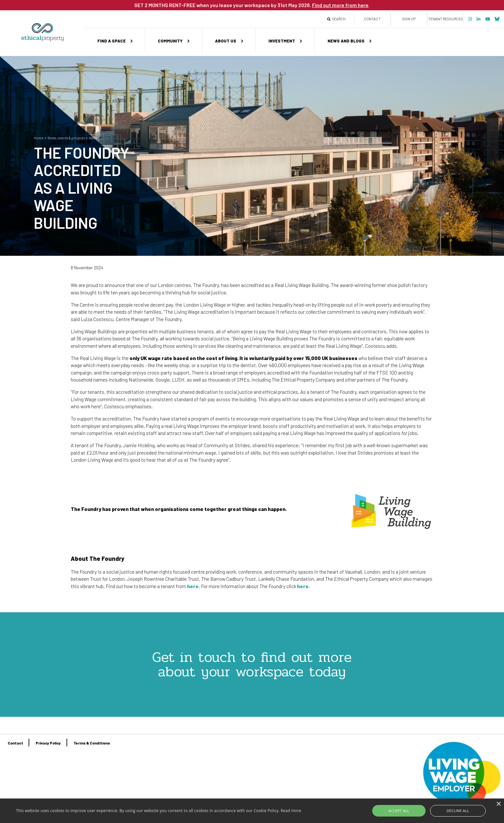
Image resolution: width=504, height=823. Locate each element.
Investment (282, 41)
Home (39, 138)
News (93, 138)
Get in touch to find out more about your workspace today (252, 664)
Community (170, 41)
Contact (372, 19)
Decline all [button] (453, 811)
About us (226, 41)
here (193, 586)
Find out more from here (340, 5)
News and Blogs (346, 41)
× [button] (498, 804)
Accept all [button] (405, 811)
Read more (291, 811)
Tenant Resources (446, 19)
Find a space (112, 41)
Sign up (409, 19)
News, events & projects (66, 138)
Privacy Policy (48, 743)
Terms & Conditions (92, 743)
